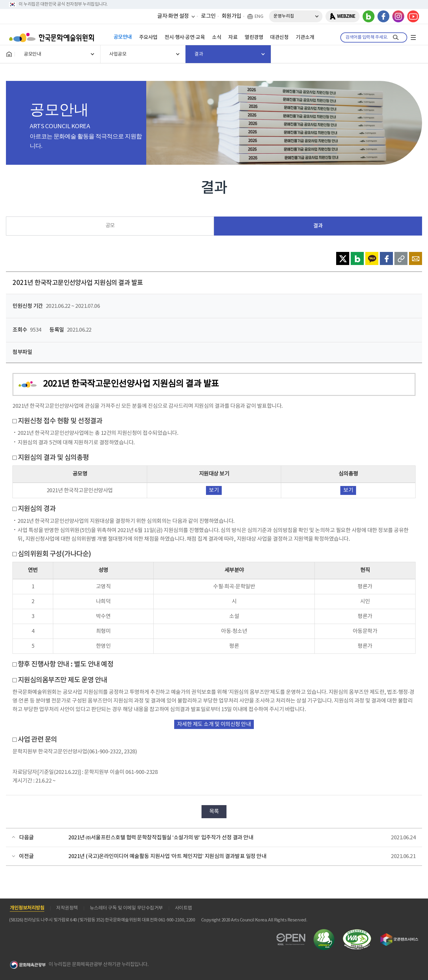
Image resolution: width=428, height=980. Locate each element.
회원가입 (232, 16)
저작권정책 (67, 908)
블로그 (369, 16)
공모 (110, 226)
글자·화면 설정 (173, 16)
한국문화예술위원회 (53, 37)
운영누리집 (284, 16)
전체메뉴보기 (413, 37)
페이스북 (383, 16)
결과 (318, 226)
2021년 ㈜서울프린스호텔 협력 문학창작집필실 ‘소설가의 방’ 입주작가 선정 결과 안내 (161, 838)
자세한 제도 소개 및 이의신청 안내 (214, 724)
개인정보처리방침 (27, 908)
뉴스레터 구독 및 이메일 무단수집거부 (126, 908)
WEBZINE (346, 16)
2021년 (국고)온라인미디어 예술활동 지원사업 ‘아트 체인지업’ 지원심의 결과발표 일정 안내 (167, 856)
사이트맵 (183, 908)
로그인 (208, 16)
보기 (214, 490)
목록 (214, 812)
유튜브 (413, 16)
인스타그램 (398, 16)
